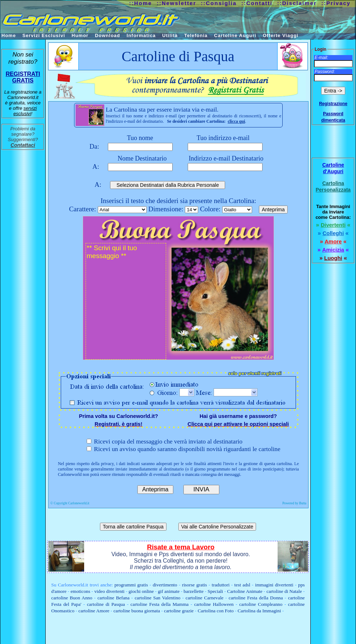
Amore (333, 241)
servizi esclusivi (25, 111)
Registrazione (333, 104)
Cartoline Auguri (235, 35)
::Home (141, 3)
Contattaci (23, 145)
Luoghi (333, 258)
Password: (325, 72)
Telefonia (196, 35)
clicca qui (236, 121)
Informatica (141, 35)
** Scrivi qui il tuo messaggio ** (126, 301)
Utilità (170, 35)
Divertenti (333, 225)
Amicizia (333, 250)
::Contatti (257, 3)
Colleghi (333, 233)
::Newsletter (177, 3)
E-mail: (321, 58)
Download (108, 35)
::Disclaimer (297, 3)
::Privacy (336, 3)
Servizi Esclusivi (44, 35)
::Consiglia (219, 3)
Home (9, 35)
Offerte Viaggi (281, 35)
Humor (80, 35)
